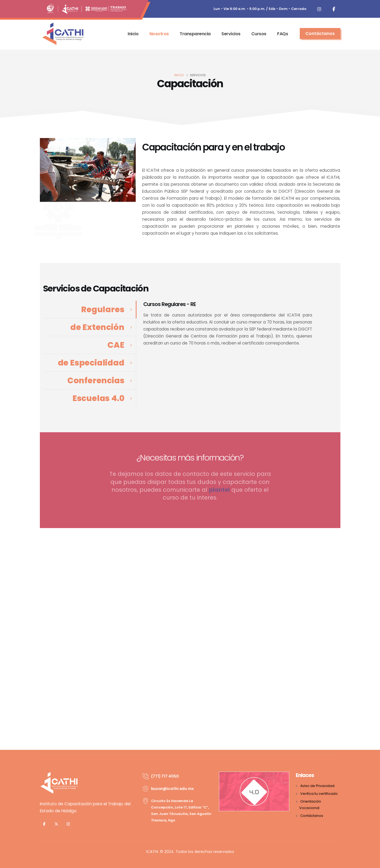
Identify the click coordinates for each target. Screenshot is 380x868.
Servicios (231, 34)
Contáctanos (312, 816)
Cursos (259, 34)
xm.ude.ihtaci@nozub (172, 789)
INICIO (179, 75)
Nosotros (159, 34)
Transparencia (195, 34)
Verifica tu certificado (319, 794)
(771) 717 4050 (165, 776)
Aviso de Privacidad (317, 786)
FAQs (283, 34)
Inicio (133, 34)
